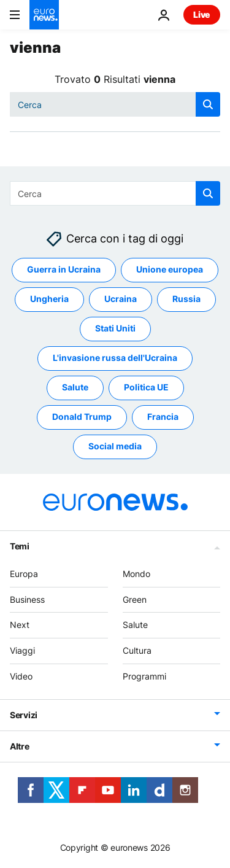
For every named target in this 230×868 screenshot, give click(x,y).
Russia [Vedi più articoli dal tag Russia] (186, 299)
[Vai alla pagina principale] (44, 15)
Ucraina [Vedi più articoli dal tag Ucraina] (121, 299)
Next (20, 625)
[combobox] (115, 104)
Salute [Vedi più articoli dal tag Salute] (75, 388)
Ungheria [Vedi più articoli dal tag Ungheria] (49, 299)
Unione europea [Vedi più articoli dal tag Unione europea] (170, 270)
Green (135, 599)
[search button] (208, 104)
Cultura (137, 651)
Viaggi (22, 651)
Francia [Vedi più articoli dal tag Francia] (163, 417)
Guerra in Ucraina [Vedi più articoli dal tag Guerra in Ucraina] (64, 270)
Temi (20, 546)
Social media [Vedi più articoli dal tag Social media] (115, 447)
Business (27, 599)
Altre (20, 746)
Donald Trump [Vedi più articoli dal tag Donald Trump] (82, 417)
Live (202, 14)
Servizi (24, 715)
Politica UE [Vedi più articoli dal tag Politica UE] (146, 388)
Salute (135, 625)
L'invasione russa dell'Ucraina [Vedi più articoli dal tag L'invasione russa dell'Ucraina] (115, 358)
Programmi (144, 676)
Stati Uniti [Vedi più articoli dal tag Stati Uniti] (115, 329)
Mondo (136, 574)
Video (21, 676)
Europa (24, 574)
